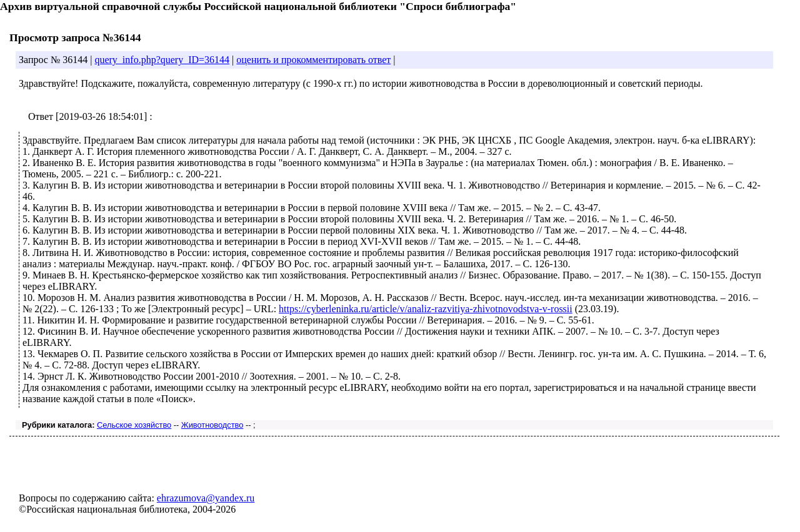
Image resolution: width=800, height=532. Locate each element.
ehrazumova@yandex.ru (206, 498)
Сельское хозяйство (134, 425)
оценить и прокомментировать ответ (313, 60)
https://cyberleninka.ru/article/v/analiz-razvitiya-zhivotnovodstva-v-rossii (426, 309)
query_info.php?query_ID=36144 (162, 60)
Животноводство (212, 425)
